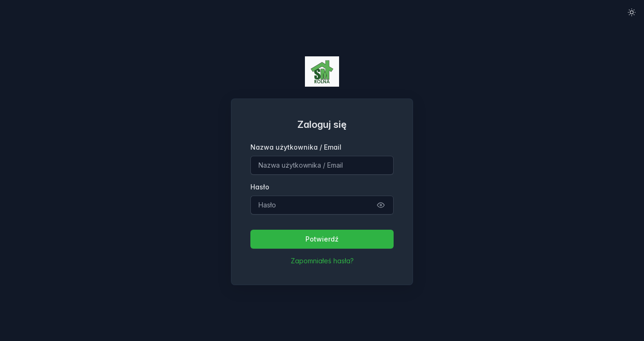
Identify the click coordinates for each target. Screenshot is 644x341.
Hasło (260, 187)
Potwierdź (322, 239)
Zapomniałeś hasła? (322, 261)
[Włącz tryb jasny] (632, 12)
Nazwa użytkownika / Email (296, 147)
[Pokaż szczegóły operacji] (381, 205)
